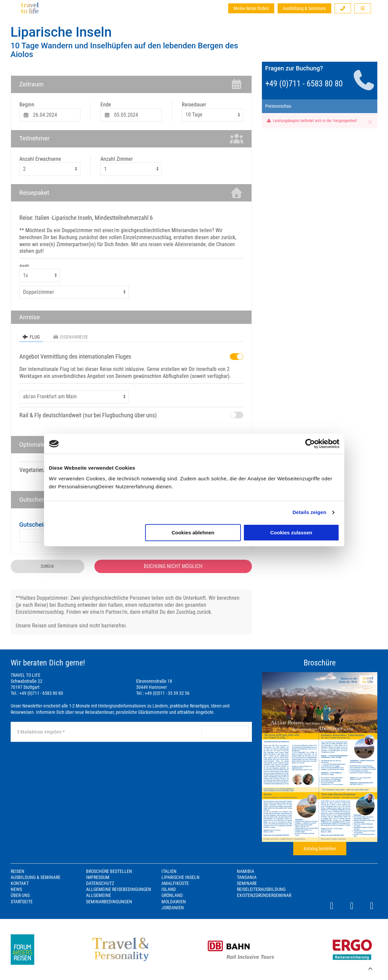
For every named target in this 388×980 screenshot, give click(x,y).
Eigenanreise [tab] (71, 337)
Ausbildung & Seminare (304, 8)
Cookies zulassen (291, 533)
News (16, 889)
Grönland (172, 895)
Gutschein (33, 525)
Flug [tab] (31, 337)
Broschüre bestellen (109, 871)
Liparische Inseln (61, 32)
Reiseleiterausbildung (261, 889)
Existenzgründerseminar (264, 895)
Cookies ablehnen (193, 533)
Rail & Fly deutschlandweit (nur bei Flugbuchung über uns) (88, 415)
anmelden (225, 732)
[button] (343, 8)
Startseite (22, 902)
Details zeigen (309, 512)
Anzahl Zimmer (117, 159)
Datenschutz (100, 883)
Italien (169, 871)
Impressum (98, 877)
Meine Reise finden (251, 8)
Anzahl (24, 266)
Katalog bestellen (320, 849)
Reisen (18, 871)
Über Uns (20, 895)
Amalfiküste (175, 883)
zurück (47, 566)
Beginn (27, 105)
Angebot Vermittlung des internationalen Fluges (75, 356)
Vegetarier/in (35, 470)
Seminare (247, 883)
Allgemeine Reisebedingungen (119, 889)
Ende (106, 105)
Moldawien (174, 902)
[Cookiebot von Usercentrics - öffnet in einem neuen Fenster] (310, 444)
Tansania (247, 877)
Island (169, 889)
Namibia (246, 871)
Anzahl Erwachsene (40, 159)
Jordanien (173, 908)
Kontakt (20, 883)
